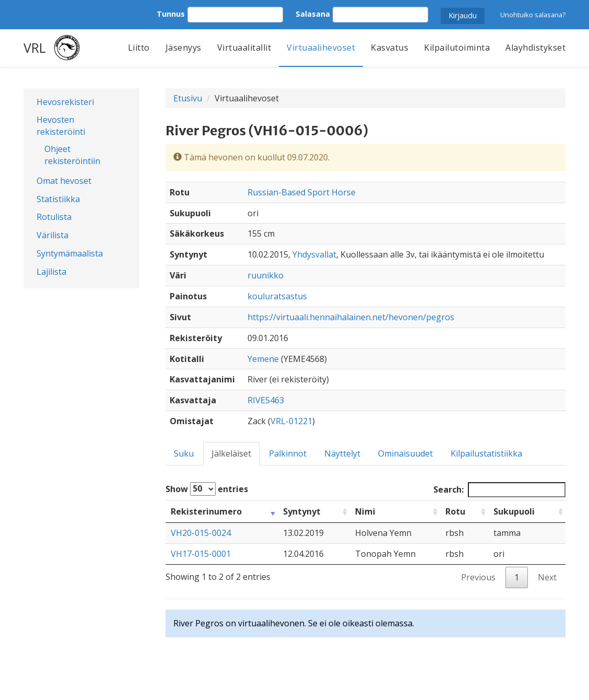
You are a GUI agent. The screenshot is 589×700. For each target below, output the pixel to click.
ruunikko (266, 275)
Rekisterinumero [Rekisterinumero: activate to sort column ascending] (206, 511)
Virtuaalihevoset (321, 48)
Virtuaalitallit (244, 48)
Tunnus (171, 14)
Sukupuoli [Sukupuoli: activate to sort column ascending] (514, 511)
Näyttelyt (342, 453)
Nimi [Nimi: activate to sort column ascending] (365, 511)
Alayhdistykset (535, 48)
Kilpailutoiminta (457, 48)
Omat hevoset (64, 181)
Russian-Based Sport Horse (302, 192)
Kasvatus (390, 48)
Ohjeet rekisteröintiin (72, 155)
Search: (499, 490)
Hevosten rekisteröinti (61, 126)
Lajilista (51, 272)
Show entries (207, 489)
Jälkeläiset (231, 453)
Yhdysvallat (314, 254)
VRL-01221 (291, 421)
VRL (35, 48)
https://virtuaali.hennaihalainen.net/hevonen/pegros (351, 317)
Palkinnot (288, 453)
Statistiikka (58, 199)
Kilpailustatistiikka (486, 453)
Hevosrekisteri (65, 102)
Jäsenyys (184, 48)
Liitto (139, 48)
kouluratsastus (277, 296)
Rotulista (54, 217)
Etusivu (188, 98)
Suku (184, 453)
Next (547, 577)
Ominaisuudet (405, 453)
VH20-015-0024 (201, 533)
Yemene (263, 359)
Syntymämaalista (70, 253)
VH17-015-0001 (201, 554)
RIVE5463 (266, 400)
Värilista (52, 235)
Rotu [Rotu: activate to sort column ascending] (455, 511)
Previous (478, 577)
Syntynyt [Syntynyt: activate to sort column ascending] (302, 511)
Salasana (313, 14)
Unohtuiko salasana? (533, 15)
